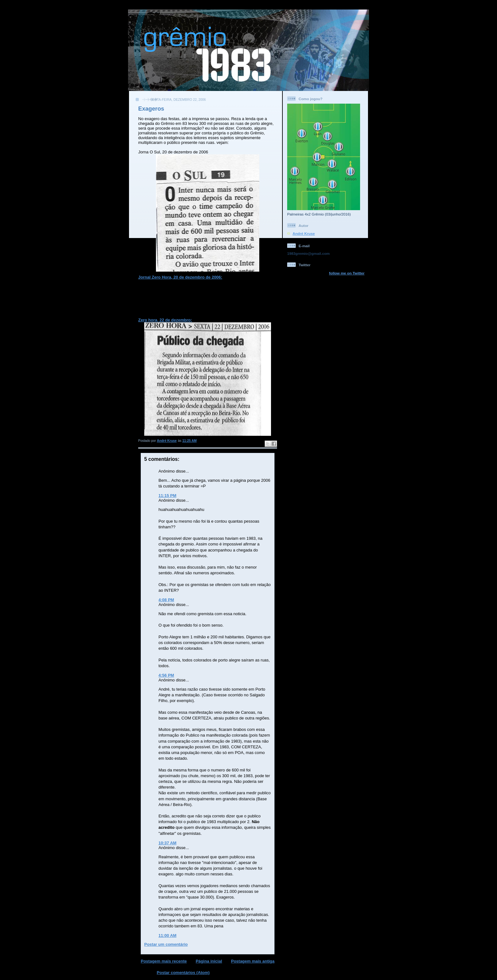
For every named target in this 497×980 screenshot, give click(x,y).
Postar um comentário (166, 944)
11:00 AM (168, 935)
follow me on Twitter (347, 273)
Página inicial (209, 961)
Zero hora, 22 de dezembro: (165, 320)
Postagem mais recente (164, 961)
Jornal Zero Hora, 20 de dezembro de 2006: (180, 277)
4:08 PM (166, 600)
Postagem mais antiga (253, 961)
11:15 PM (167, 496)
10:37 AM (168, 843)
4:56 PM (166, 675)
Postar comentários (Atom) (183, 973)
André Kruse (304, 233)
